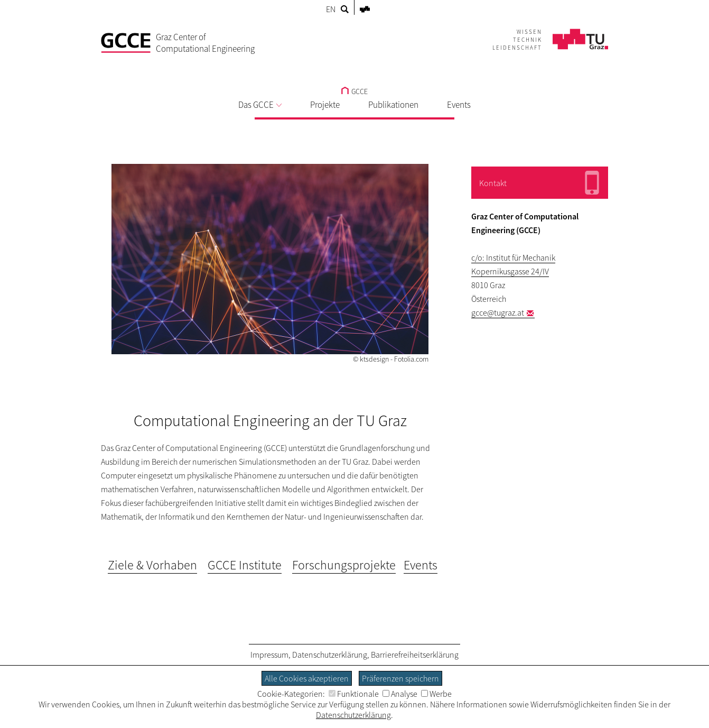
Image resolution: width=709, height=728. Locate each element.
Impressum (269, 655)
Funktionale (354, 694)
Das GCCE (260, 105)
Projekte (325, 105)
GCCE (354, 91)
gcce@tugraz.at (498, 312)
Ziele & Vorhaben (152, 565)
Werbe (436, 694)
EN (331, 9)
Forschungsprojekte (344, 565)
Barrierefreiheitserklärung (415, 655)
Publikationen (393, 105)
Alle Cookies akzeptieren (307, 678)
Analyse (400, 694)
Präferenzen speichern (400, 678)
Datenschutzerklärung (330, 655)
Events (459, 105)
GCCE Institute (245, 565)
